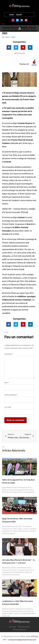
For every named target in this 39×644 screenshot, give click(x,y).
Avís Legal (12, 627)
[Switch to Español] (19, 15)
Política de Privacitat (20, 630)
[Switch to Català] (11, 15)
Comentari (9, 354)
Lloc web (8, 407)
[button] (9, 47)
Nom (7, 383)
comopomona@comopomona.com (22, 640)
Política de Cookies (24, 627)
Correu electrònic (11, 395)
